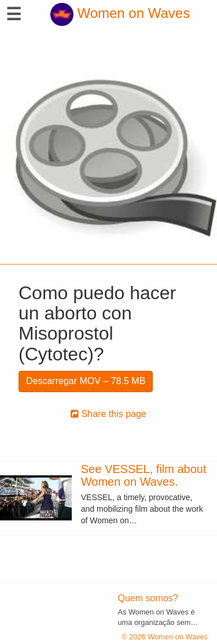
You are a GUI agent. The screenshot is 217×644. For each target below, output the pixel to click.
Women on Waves (120, 13)
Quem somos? (148, 598)
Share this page (108, 414)
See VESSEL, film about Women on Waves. (144, 475)
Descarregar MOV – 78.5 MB (86, 381)
